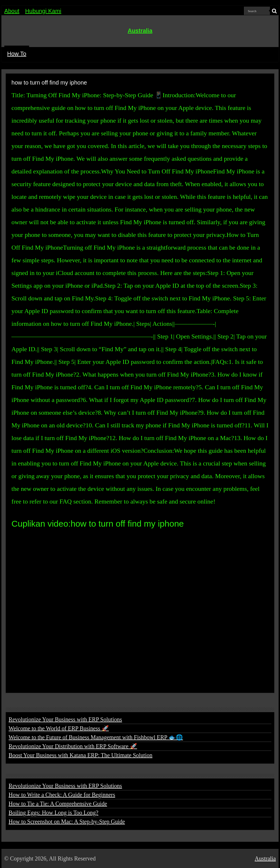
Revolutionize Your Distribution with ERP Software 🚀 (73, 746)
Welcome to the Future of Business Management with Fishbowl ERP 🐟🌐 (96, 737)
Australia (140, 31)
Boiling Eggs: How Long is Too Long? (54, 813)
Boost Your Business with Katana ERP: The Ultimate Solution (81, 755)
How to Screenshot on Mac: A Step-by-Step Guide (67, 822)
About (12, 11)
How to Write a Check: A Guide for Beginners (62, 795)
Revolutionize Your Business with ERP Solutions (65, 719)
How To (17, 54)
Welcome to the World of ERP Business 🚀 (59, 728)
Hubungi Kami (43, 11)
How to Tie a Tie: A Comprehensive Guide (58, 804)
